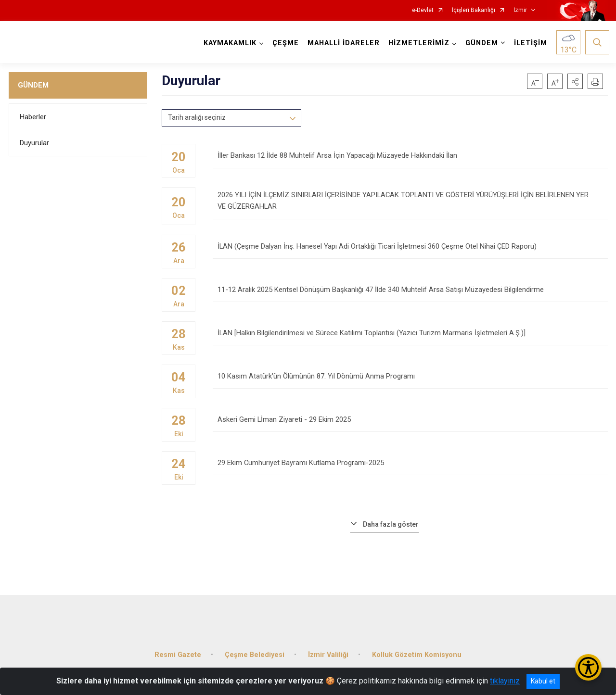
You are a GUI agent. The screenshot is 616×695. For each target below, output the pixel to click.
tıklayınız (505, 681)
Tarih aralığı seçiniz (197, 117)
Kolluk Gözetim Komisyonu (417, 645)
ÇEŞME (284, 43)
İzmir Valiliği (328, 645)
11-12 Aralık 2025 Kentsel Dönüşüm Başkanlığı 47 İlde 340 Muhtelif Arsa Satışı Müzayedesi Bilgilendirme (410, 290)
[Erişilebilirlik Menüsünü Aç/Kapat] (588, 667)
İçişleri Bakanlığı (474, 10)
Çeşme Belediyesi (255, 645)
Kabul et (543, 681)
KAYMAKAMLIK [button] (229, 43)
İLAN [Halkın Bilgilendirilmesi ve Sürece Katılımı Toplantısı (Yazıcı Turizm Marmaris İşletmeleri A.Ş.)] (410, 333)
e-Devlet (423, 10)
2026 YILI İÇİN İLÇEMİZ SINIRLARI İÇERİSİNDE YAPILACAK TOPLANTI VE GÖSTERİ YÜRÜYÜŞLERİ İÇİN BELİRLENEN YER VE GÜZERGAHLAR (410, 203)
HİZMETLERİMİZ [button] (417, 43)
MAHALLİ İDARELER (342, 43)
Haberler (33, 117)
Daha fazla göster (391, 520)
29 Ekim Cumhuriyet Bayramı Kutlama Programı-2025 (410, 463)
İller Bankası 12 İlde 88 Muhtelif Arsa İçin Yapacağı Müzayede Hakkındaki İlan (410, 160)
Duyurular (34, 143)
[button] (575, 81)
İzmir (520, 10)
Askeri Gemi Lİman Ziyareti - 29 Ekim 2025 (410, 420)
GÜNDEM (33, 85)
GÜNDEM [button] (480, 43)
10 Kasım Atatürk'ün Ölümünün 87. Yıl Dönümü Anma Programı (410, 376)
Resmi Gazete (178, 645)
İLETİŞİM (529, 43)
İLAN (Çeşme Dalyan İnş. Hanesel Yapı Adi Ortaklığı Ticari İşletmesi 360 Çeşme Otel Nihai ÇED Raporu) (410, 246)
